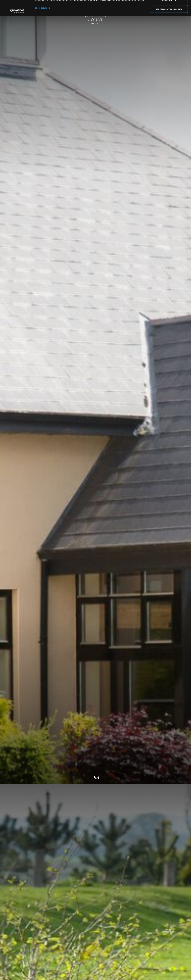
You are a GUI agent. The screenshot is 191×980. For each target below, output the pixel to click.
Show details (41, 23)
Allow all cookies (169, 7)
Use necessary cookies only (169, 24)
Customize (169, 16)
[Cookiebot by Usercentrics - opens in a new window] (17, 26)
